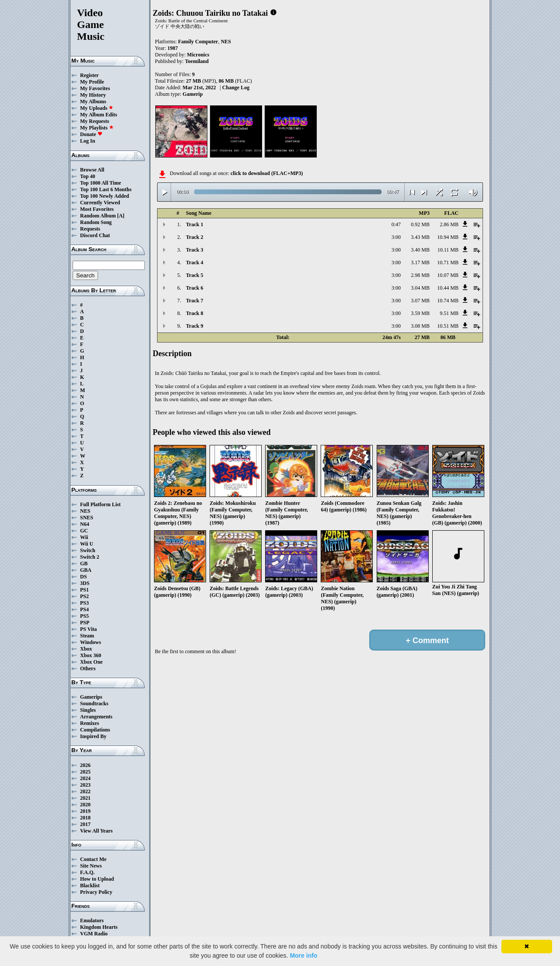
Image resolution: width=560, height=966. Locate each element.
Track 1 (194, 224)
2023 (85, 785)
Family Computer (198, 42)
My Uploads (97, 108)
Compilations (95, 730)
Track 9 (194, 326)
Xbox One (91, 662)
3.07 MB (420, 301)
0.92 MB (420, 224)
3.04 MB (420, 288)
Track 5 (194, 275)
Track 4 (194, 262)
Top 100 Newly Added (105, 196)
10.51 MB (448, 326)
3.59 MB (420, 313)
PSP (85, 623)
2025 (85, 772)
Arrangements (96, 717)
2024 (85, 778)
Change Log (236, 87)
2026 (85, 765)
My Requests (94, 121)
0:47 (396, 224)
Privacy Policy (96, 892)
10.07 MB (448, 275)
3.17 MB (420, 262)
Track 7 (194, 301)
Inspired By (93, 736)
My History (93, 95)
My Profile (92, 82)
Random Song (96, 222)
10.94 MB (448, 237)
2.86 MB (449, 224)
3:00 (396, 237)
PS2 (84, 596)
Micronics (198, 55)
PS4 (84, 609)
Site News (91, 866)
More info (303, 955)
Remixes (89, 723)
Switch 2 (90, 557)
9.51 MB (449, 313)
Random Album (98, 216)
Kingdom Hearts (99, 927)
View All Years (96, 831)
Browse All (92, 170)
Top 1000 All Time (100, 183)
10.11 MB (448, 250)
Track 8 (194, 313)
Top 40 (88, 176)
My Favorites (95, 88)
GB (84, 563)
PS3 (84, 603)
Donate (91, 134)
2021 (85, 798)
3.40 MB (420, 250)
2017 (85, 824)
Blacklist (90, 885)
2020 (85, 805)
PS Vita (88, 629)
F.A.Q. (87, 872)
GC (84, 531)
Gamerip (192, 94)
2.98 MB (420, 275)
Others (88, 668)
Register (89, 75)
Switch (88, 550)
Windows (91, 642)
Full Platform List (100, 504)
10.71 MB (448, 262)
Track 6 (194, 288)
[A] (121, 216)
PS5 (84, 616)
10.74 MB (448, 301)
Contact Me (93, 859)
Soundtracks (94, 703)
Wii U (87, 544)
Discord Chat (95, 235)
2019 (85, 811)
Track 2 (194, 237)
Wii (84, 537)
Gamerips (91, 697)
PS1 (84, 590)
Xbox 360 (91, 655)
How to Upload (97, 879)
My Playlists (97, 128)
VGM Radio (94, 934)
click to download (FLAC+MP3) (267, 173)
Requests (90, 229)
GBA (86, 570)
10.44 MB (448, 288)
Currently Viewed (100, 203)
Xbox (86, 649)
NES (85, 511)
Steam (87, 636)
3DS (85, 583)
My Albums (93, 101)
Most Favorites (97, 209)
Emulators (92, 920)
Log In (87, 141)
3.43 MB (420, 237)
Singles (88, 710)
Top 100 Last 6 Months (106, 189)
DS (83, 577)
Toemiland (197, 61)
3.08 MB (420, 326)
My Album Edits (99, 115)
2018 (85, 818)
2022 (85, 791)
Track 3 (194, 250)
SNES (87, 518)
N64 (85, 524)
